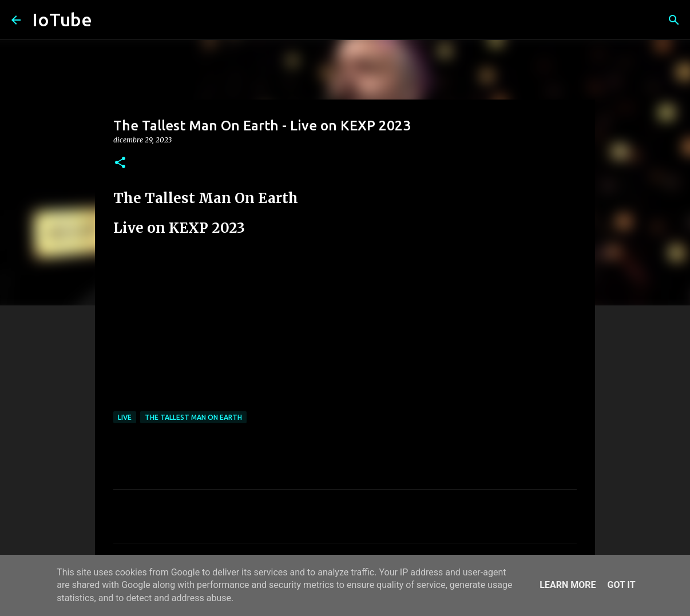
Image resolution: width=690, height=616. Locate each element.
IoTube (62, 19)
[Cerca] (674, 20)
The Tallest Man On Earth (193, 417)
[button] (120, 163)
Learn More (568, 585)
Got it (621, 585)
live (125, 417)
